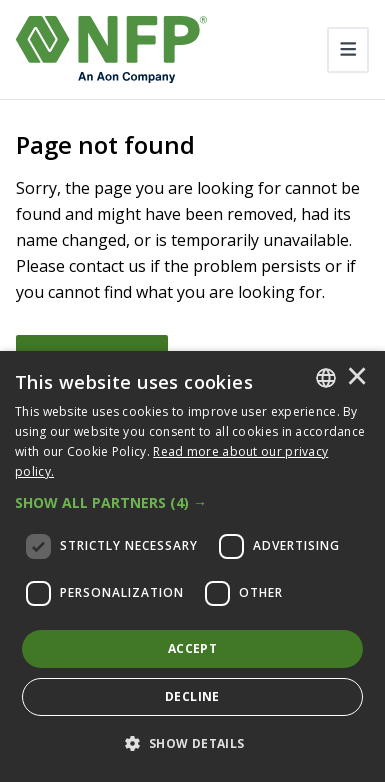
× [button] (357, 378)
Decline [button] (192, 696)
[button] (192, 503)
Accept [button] (192, 648)
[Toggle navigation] (348, 50)
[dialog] (192, 566)
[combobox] (326, 378)
